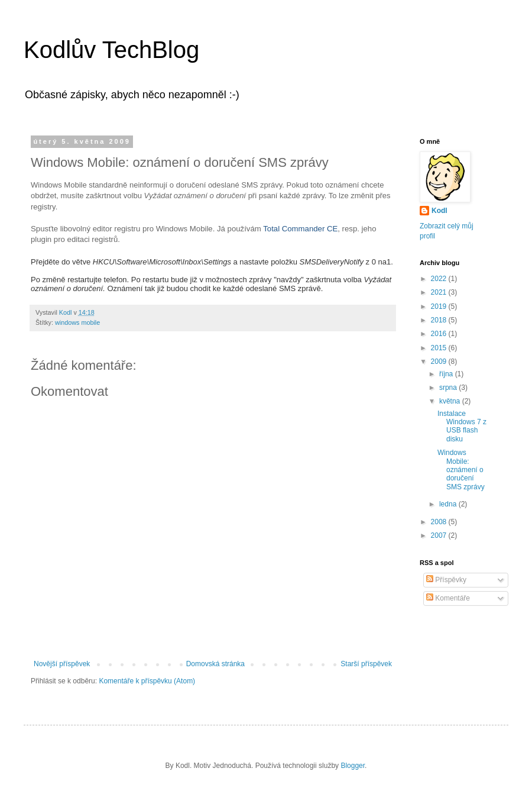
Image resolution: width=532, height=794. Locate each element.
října (447, 374)
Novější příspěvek (62, 664)
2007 (440, 535)
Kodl (439, 211)
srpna (449, 388)
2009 (440, 362)
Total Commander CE (300, 229)
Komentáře (448, 598)
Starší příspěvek (366, 664)
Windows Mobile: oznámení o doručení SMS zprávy (461, 470)
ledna (449, 504)
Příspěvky (446, 580)
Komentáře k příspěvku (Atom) (147, 681)
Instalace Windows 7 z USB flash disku (462, 426)
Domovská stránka (215, 664)
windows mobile (77, 322)
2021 (440, 292)
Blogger (353, 766)
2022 (440, 279)
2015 (440, 348)
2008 (440, 522)
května (451, 401)
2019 (440, 306)
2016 (440, 334)
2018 (440, 320)
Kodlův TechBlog (111, 50)
